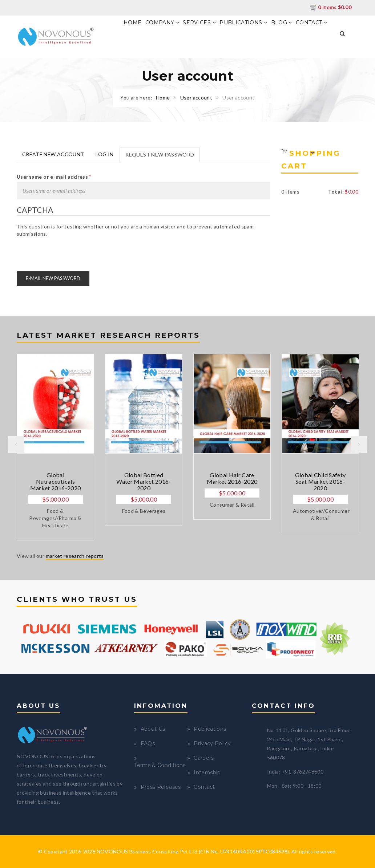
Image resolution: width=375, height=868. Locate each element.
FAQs (148, 743)
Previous (16, 445)
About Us (153, 729)
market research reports (75, 556)
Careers (204, 758)
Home (132, 23)
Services (199, 23)
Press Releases (161, 787)
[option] (55, 447)
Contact (311, 23)
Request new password (163, 157)
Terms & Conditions (160, 765)
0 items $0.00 (331, 7)
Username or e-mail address (54, 177)
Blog (282, 23)
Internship (207, 772)
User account (196, 98)
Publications (243, 23)
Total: (336, 192)
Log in (104, 154)
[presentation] (72, 252)
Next (359, 445)
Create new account (53, 154)
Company (162, 23)
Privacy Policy (212, 743)
